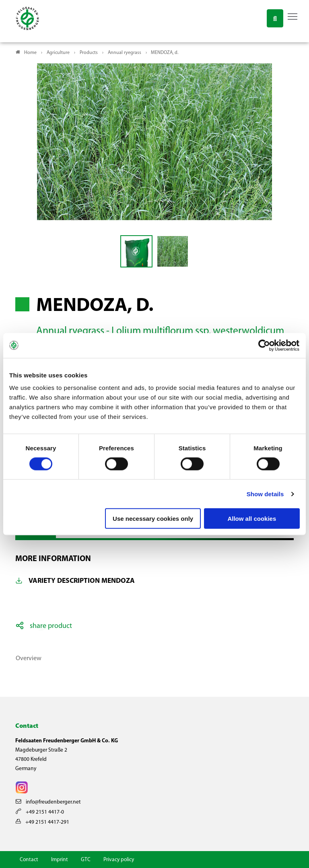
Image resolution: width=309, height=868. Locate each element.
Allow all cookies (252, 519)
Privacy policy (119, 860)
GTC (86, 860)
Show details (265, 494)
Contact (29, 860)
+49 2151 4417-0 (40, 812)
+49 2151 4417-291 (42, 822)
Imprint (60, 860)
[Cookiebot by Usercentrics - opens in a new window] (265, 345)
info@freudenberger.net (48, 802)
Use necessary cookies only (153, 519)
